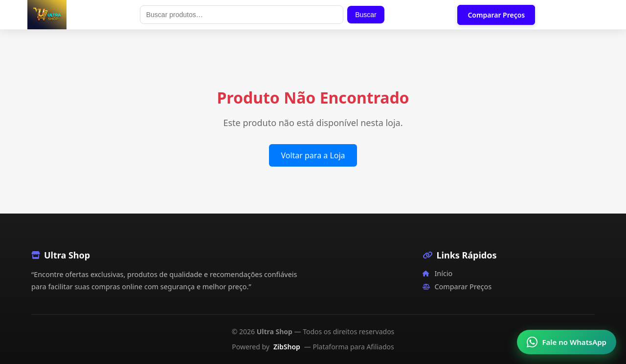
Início (437, 273)
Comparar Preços (496, 15)
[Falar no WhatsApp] (567, 342)
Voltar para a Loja (313, 155)
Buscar (366, 15)
